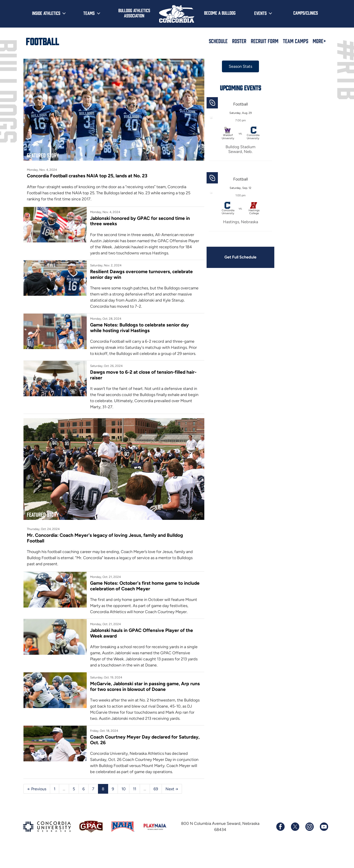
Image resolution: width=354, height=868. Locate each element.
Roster (239, 41)
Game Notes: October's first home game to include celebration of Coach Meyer (133, 586)
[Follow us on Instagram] (309, 846)
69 (156, 807)
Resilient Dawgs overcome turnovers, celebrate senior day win (127, 274)
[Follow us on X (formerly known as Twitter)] (295, 846)
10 (124, 807)
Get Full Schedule (228, 258)
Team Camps (296, 41)
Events (260, 13)
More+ (319, 41)
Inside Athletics (46, 13)
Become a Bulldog (220, 13)
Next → (172, 807)
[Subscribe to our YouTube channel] (324, 846)
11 (135, 807)
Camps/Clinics (306, 13)
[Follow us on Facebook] (280, 846)
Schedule (218, 41)
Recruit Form (265, 41)
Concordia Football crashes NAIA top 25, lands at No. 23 (88, 169)
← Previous (37, 807)
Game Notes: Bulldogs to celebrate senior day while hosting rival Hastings (136, 328)
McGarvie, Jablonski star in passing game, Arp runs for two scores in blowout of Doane (136, 693)
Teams (89, 13)
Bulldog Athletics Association (134, 13)
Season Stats (228, 66)
